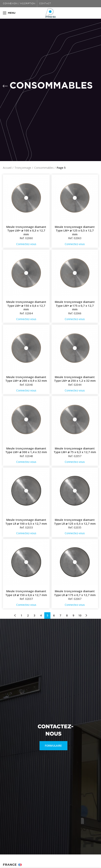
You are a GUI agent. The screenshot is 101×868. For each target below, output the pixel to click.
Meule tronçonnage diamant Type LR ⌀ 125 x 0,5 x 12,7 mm (75, 522)
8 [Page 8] (67, 615)
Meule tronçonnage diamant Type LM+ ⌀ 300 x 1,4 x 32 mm (26, 450)
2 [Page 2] (28, 615)
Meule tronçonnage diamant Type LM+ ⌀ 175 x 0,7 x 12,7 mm (75, 306)
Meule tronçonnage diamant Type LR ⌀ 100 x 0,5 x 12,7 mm (26, 522)
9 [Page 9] (73, 615)
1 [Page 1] (21, 615)
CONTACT (45, 4)
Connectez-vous (26, 244)
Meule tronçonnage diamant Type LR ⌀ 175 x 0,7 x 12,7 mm (75, 593)
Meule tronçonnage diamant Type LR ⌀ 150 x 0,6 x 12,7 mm (26, 593)
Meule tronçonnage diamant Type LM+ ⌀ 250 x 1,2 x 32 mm (75, 379)
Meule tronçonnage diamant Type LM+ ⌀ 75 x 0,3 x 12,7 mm (75, 450)
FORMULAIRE (53, 746)
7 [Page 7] (60, 615)
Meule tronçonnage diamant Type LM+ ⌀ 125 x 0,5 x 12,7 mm (75, 231)
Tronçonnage (23, 168)
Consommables (44, 168)
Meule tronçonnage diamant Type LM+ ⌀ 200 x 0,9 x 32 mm (26, 379)
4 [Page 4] (41, 615)
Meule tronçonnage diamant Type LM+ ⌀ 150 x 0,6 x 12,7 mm (26, 306)
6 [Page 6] (54, 615)
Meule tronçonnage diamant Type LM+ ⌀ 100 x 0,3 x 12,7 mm (26, 231)
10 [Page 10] (80, 615)
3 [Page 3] (34, 615)
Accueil (7, 168)
